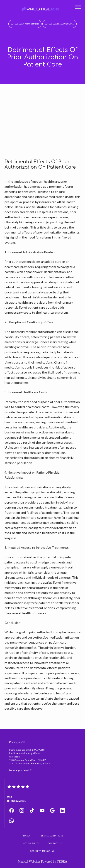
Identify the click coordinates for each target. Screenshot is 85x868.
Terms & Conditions (52, 836)
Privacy (26, 836)
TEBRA (62, 862)
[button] (78, 7)
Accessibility (31, 843)
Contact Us (55, 843)
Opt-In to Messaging (42, 851)
